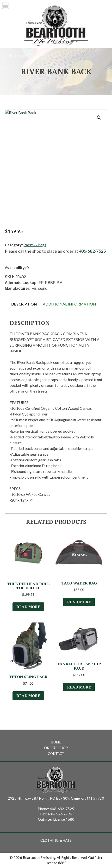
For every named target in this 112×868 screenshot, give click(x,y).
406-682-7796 (60, 814)
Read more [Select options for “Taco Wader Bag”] (79, 602)
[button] (99, 118)
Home (56, 742)
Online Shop (56, 748)
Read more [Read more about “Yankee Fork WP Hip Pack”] (79, 687)
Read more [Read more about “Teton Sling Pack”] (28, 696)
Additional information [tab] (69, 304)
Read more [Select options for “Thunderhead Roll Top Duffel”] (28, 607)
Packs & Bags (35, 245)
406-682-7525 (92, 251)
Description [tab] (24, 304)
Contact (56, 754)
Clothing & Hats (56, 840)
